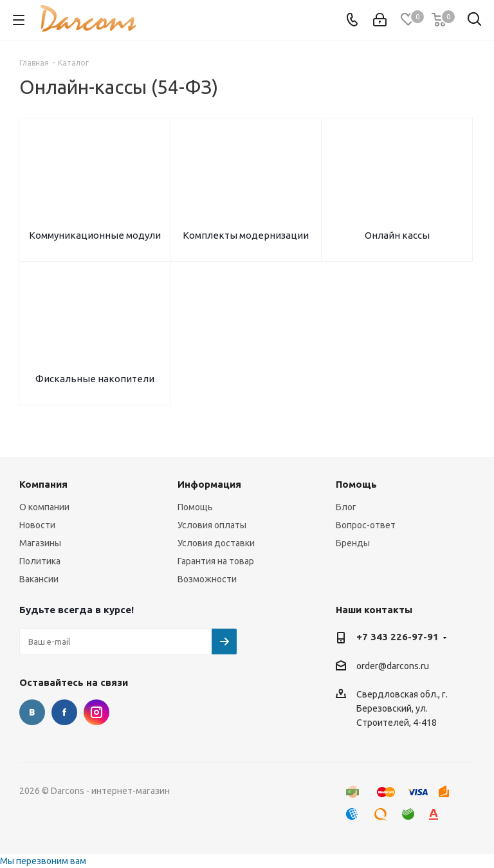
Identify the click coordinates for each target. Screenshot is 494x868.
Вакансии (39, 579)
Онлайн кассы (397, 235)
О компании (44, 507)
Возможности (207, 579)
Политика (40, 561)
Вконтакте (32, 712)
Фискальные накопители (95, 379)
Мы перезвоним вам (43, 861)
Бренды (353, 543)
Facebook (64, 712)
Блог (346, 507)
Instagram (96, 712)
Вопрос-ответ (366, 525)
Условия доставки (216, 543)
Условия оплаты (212, 525)
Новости (37, 525)
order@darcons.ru (393, 666)
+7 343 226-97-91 (398, 637)
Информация (209, 484)
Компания (43, 484)
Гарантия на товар (216, 561)
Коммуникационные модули (95, 235)
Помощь (195, 507)
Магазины (40, 543)
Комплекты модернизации (246, 235)
